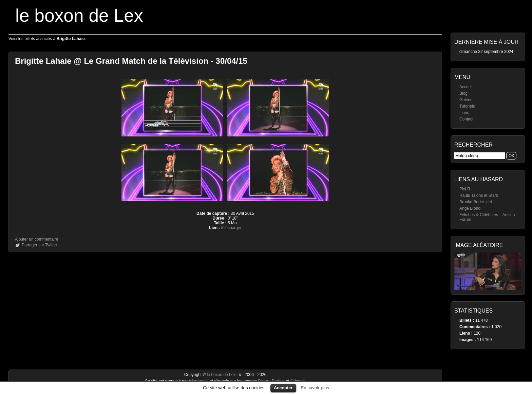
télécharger (231, 228)
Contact (466, 119)
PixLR (465, 189)
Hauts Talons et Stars (479, 195)
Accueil (466, 87)
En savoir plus (315, 388)
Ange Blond (470, 208)
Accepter (283, 388)
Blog (463, 93)
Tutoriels (467, 106)
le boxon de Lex (79, 15)
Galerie (466, 100)
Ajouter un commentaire (36, 239)
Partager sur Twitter (39, 245)
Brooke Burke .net (476, 202)
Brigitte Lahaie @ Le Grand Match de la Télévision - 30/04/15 (131, 61)
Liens (464, 113)
